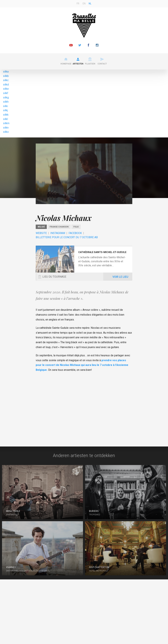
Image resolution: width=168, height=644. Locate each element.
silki (5, 106)
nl (90, 4)
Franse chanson (59, 227)
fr (78, 4)
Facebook (75, 233)
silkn (6, 128)
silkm (6, 123)
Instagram (58, 233)
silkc (6, 80)
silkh (6, 102)
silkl (5, 119)
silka (6, 72)
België (41, 227)
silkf (6, 93)
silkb (6, 76)
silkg (6, 97)
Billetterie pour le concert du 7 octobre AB (67, 237)
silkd (6, 85)
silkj (5, 110)
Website (41, 233)
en (84, 4)
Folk (76, 227)
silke (6, 89)
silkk (6, 115)
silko (6, 132)
